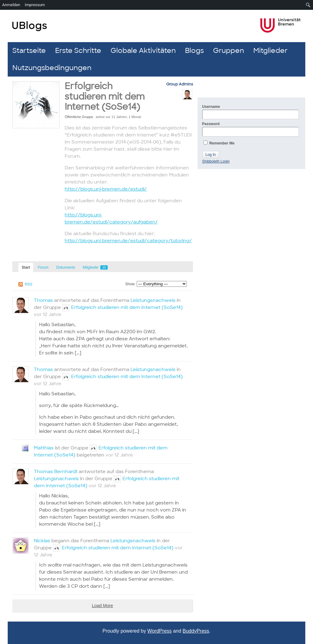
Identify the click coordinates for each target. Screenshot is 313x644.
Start (26, 267)
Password (251, 129)
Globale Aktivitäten (143, 51)
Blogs (194, 51)
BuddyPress (196, 631)
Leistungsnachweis (153, 300)
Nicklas (42, 541)
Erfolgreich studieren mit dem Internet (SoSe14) (105, 97)
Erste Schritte (78, 51)
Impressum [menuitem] (35, 5)
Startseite (29, 51)
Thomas (43, 300)
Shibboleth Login (216, 161)
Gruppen (229, 51)
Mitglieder (270, 51)
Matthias (44, 448)
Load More (103, 606)
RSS (28, 284)
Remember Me (219, 143)
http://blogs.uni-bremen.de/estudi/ (106, 189)
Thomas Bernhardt (56, 472)
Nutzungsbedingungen (52, 68)
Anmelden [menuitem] (11, 5)
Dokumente (65, 267)
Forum (43, 267)
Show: (130, 284)
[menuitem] (308, 5)
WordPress (160, 631)
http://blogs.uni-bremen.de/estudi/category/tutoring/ (128, 241)
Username (251, 112)
